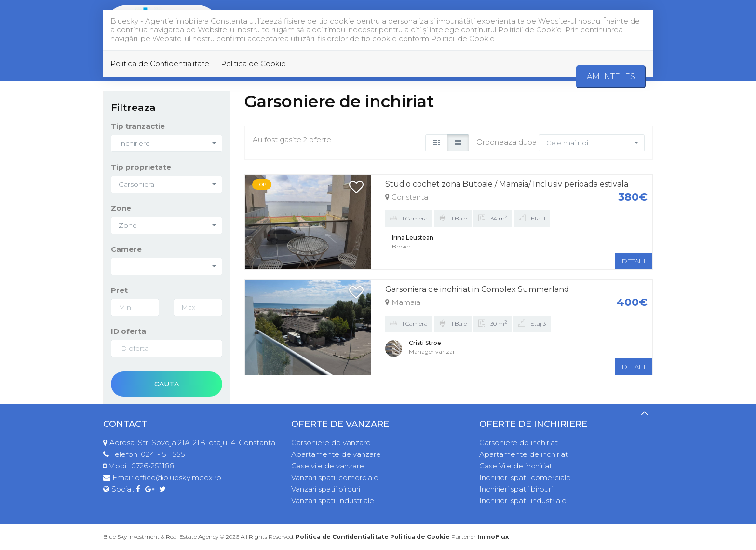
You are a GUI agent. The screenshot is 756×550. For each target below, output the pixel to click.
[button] (167, 143)
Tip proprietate (141, 167)
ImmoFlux (493, 537)
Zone (121, 208)
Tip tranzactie (138, 126)
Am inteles (611, 76)
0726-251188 (153, 466)
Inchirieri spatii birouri (516, 489)
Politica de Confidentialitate (160, 63)
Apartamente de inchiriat (524, 454)
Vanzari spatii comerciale (335, 477)
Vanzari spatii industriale (333, 501)
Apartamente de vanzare (336, 454)
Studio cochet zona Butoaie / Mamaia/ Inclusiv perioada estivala (507, 184)
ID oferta (128, 331)
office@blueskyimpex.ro (178, 477)
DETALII (634, 261)
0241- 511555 (163, 454)
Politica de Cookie (253, 63)
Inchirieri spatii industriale (523, 501)
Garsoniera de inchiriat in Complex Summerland (477, 289)
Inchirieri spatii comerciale (525, 477)
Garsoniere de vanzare (331, 443)
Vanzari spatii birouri (326, 489)
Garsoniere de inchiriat (519, 443)
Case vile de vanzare (328, 466)
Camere (126, 249)
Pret (119, 290)
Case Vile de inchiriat (516, 466)
